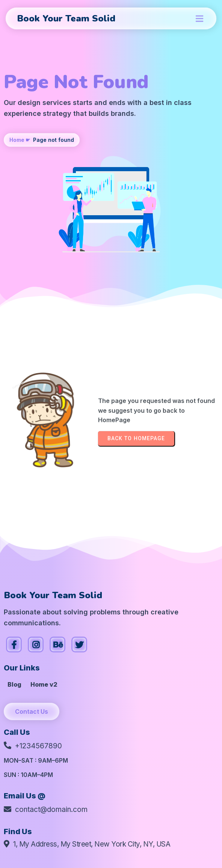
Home (17, 140)
